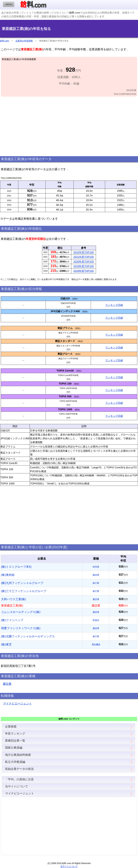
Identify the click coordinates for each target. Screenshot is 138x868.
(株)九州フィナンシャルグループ (22, 583)
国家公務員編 (14, 748)
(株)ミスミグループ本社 (16, 567)
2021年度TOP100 (83, 257)
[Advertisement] (69, 127)
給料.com (4, 41)
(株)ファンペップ (12, 620)
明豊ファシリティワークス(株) (21, 628)
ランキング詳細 (114, 305)
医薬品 (96, 620)
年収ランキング (15, 734)
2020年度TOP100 (83, 262)
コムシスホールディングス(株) (21, 612)
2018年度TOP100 (83, 271)
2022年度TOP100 (83, 252)
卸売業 (96, 567)
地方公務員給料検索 (18, 755)
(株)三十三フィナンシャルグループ (24, 591)
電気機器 (96, 645)
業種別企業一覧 (15, 741)
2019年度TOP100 (83, 266)
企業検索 (11, 727)
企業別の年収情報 (24, 41)
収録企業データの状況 (19, 769)
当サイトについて (17, 786)
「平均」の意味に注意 (19, 779)
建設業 (96, 575)
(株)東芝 (6, 644)
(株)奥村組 (8, 575)
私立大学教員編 (15, 762)
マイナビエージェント (17, 703)
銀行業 (96, 583)
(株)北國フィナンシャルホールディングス (28, 636)
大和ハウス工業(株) (14, 599)
